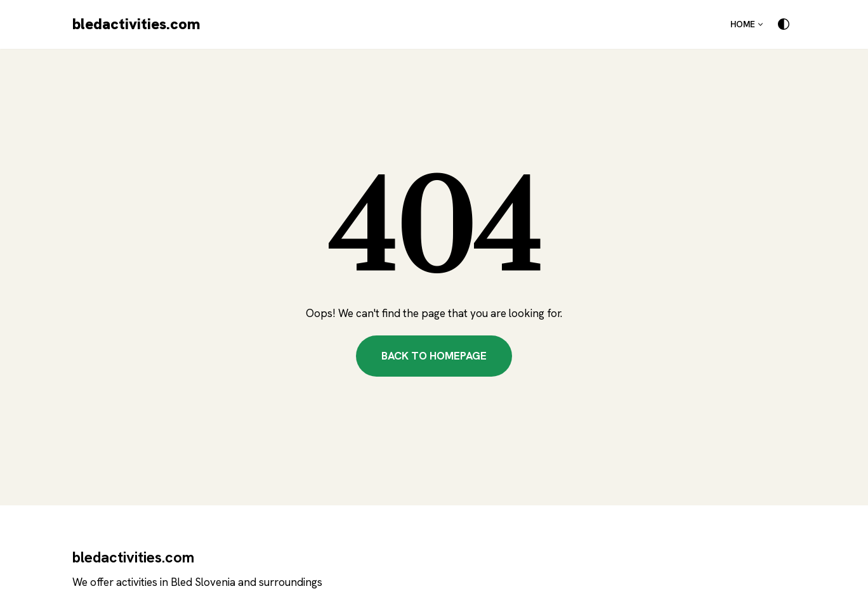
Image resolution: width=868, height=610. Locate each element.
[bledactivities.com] (136, 24)
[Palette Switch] (784, 24)
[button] (760, 24)
